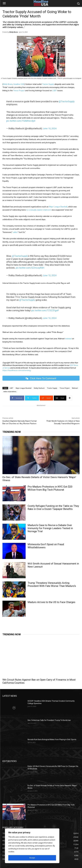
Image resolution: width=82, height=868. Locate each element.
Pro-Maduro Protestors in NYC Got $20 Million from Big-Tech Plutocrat (50, 488)
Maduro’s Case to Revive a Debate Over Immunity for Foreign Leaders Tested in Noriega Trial (50, 528)
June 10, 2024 (50, 128)
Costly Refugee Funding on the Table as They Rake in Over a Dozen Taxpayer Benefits (53, 507)
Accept (32, 858)
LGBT (55, 91)
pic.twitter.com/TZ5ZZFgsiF (45, 310)
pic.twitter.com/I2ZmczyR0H (30, 268)
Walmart (75, 388)
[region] (32, 846)
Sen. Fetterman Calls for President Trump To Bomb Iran (49, 720)
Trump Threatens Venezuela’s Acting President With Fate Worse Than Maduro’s (52, 584)
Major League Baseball (58, 207)
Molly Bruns (14, 32)
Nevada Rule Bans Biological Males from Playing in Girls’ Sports (52, 739)
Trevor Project (19, 91)
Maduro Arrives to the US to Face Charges (51, 602)
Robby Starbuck (39, 388)
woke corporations (10, 391)
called (15, 232)
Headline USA (19, 84)
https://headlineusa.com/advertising (17, 370)
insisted (68, 339)
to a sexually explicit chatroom (39, 210)
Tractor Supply (48, 84)
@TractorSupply (67, 101)
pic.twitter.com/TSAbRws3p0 (21, 121)
